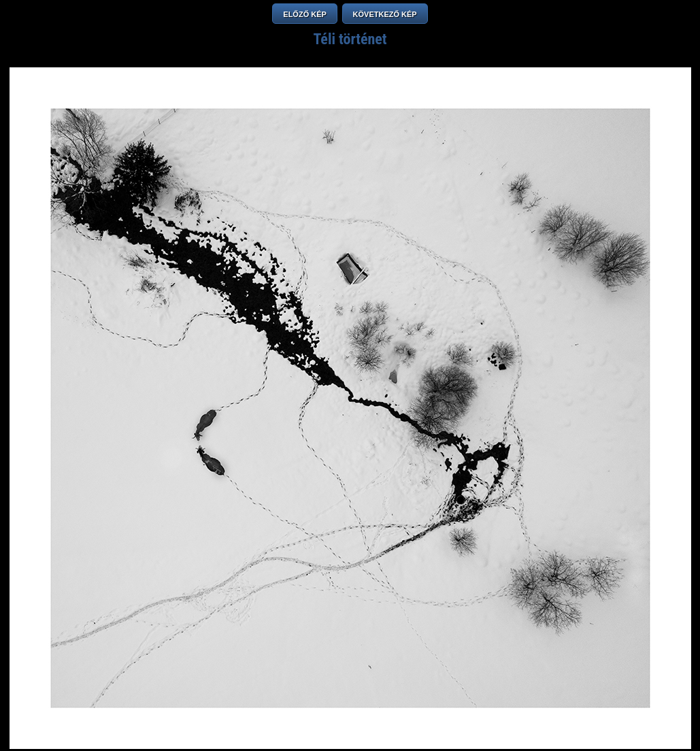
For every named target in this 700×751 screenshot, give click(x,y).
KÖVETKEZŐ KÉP (385, 14)
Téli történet (350, 39)
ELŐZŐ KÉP (305, 14)
